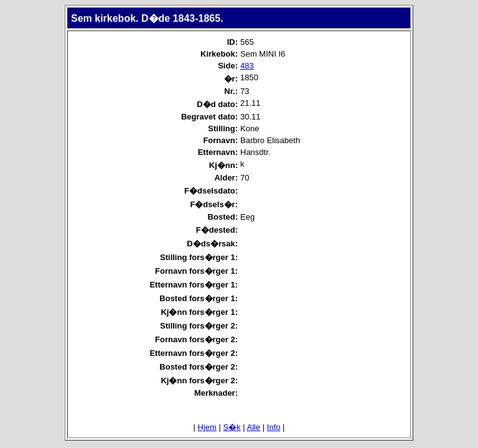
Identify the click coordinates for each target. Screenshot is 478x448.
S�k (232, 427)
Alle (254, 427)
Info (274, 427)
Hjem (207, 427)
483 (247, 66)
